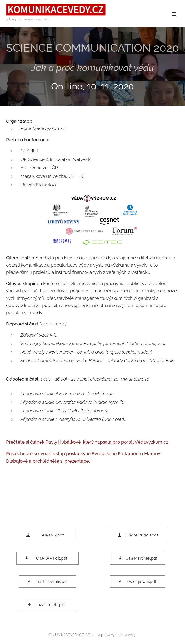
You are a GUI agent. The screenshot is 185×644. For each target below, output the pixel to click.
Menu (174, 14)
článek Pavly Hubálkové (55, 442)
